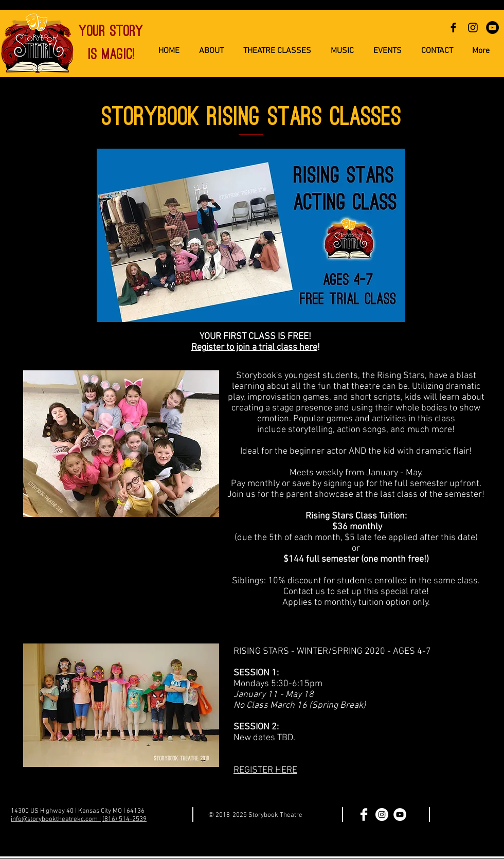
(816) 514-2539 (124, 819)
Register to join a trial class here (254, 347)
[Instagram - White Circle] (382, 815)
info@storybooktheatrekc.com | (56, 819)
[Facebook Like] (467, 815)
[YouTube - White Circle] (400, 815)
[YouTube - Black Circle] (492, 28)
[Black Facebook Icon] (453, 28)
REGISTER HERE (265, 770)
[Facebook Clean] (364, 815)
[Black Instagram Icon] (473, 28)
